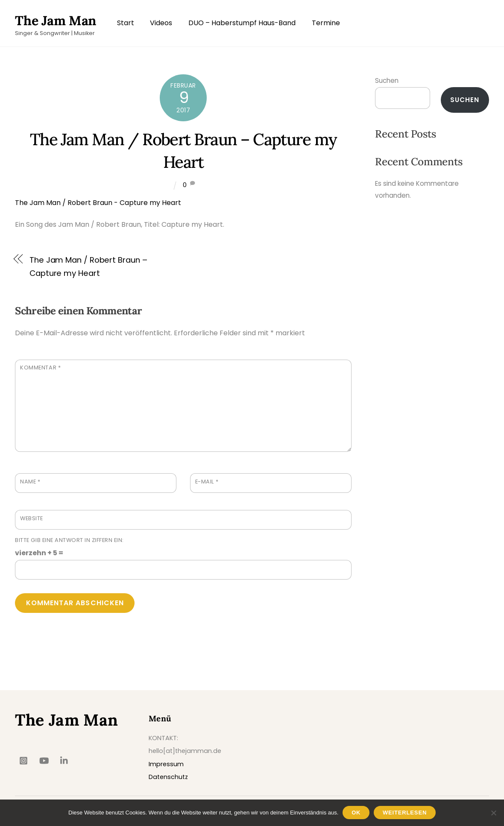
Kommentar (40, 368)
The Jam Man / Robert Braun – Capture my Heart (88, 266)
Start (126, 23)
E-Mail (207, 482)
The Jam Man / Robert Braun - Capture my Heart (98, 203)
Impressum (166, 764)
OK (356, 813)
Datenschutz (168, 777)
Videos (161, 23)
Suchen (387, 81)
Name (30, 482)
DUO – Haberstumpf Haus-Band (242, 23)
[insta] (23, 760)
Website (32, 518)
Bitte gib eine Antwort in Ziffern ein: (69, 540)
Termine (326, 23)
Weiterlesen (405, 813)
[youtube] (44, 760)
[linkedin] (64, 760)
